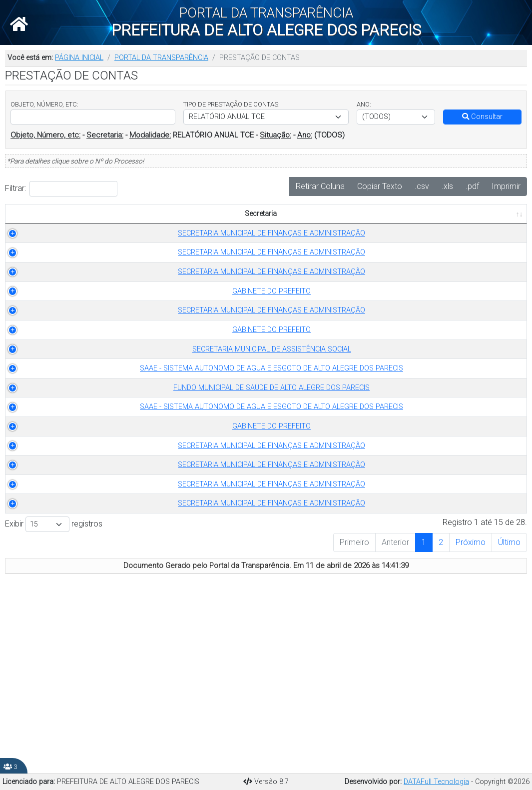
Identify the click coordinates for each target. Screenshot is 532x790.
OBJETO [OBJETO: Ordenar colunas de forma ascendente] (328, 225)
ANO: (364, 104)
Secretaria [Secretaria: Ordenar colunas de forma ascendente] (87, 225)
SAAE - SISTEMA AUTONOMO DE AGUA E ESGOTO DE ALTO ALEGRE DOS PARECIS (92, 460)
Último (509, 715)
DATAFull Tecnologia (436, 782)
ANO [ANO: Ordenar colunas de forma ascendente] (288, 225)
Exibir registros (54, 697)
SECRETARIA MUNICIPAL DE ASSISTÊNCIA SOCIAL (92, 425)
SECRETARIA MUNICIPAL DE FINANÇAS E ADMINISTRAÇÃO (92, 249)
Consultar (482, 117)
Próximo (471, 715)
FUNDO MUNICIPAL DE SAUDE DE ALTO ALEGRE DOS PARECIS (92, 490)
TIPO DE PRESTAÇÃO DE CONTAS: (232, 104)
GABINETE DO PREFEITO (92, 334)
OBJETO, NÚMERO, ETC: (44, 104)
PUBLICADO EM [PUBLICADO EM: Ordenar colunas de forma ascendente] (488, 219)
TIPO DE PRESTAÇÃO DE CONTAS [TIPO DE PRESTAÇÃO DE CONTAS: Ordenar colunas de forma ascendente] (223, 219)
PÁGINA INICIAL (79, 58)
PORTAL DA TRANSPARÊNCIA (161, 58)
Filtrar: (61, 189)
